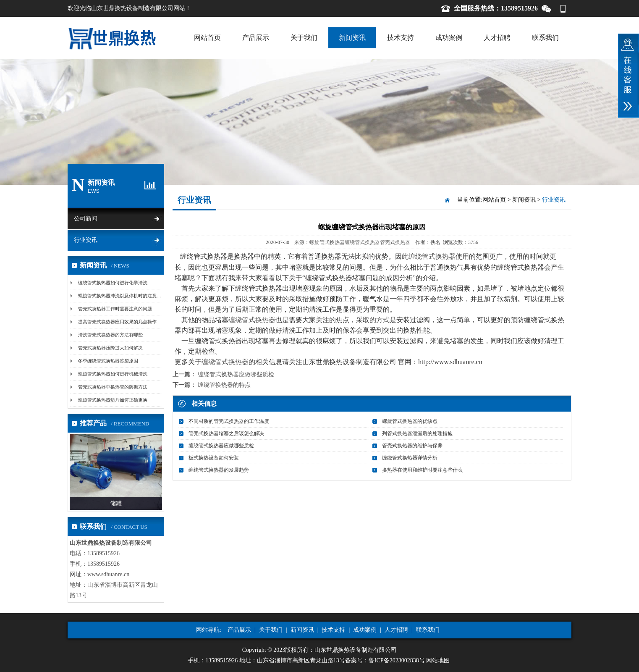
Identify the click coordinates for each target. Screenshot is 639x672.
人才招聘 (497, 38)
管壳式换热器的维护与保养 (412, 446)
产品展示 (256, 38)
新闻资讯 (352, 38)
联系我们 (545, 38)
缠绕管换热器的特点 (224, 385)
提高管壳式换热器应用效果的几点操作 (117, 322)
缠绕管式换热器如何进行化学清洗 (113, 283)
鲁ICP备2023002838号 (397, 660)
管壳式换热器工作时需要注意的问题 (115, 309)
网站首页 (207, 38)
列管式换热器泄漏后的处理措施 (417, 433)
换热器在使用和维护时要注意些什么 (422, 470)
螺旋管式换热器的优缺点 (410, 421)
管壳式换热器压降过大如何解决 (110, 348)
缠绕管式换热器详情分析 (410, 458)
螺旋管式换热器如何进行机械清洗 (113, 374)
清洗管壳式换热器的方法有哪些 (110, 335)
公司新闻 (86, 219)
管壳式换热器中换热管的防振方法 (113, 387)
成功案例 (449, 38)
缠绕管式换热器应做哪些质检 (236, 374)
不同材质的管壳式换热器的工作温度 (229, 421)
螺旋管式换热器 (327, 242)
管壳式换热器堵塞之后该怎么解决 (226, 433)
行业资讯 (86, 240)
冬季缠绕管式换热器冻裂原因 (108, 361)
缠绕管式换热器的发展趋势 (219, 470)
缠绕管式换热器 (362, 242)
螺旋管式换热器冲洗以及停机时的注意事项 (122, 296)
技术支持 (401, 38)
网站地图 (438, 660)
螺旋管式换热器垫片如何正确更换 (113, 400)
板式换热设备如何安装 (214, 458)
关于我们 (304, 38)
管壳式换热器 (395, 242)
